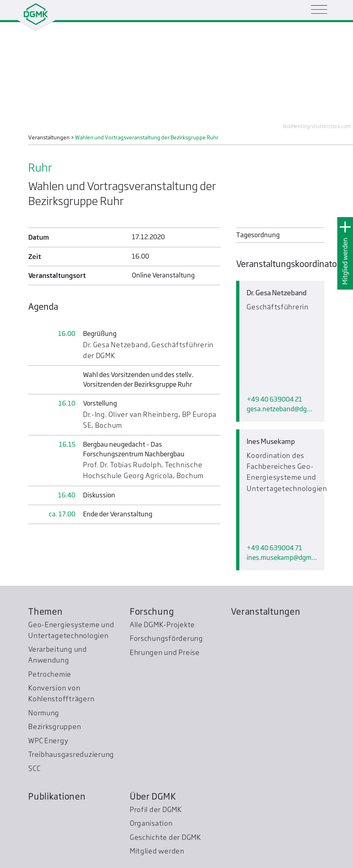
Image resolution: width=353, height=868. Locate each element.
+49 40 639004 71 (274, 463)
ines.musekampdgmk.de (282, 473)
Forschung (152, 565)
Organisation (151, 777)
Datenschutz (330, 860)
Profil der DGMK (156, 763)
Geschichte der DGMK (165, 791)
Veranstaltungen (266, 565)
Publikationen (57, 750)
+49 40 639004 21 (274, 357)
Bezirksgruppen (55, 681)
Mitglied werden (345, 261)
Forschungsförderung (166, 592)
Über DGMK (153, 750)
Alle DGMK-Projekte (162, 578)
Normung (44, 666)
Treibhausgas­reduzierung (71, 708)
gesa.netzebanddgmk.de (282, 367)
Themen (45, 565)
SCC (34, 722)
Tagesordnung (258, 235)
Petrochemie (50, 628)
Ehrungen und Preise (165, 606)
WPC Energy (48, 694)
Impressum (297, 860)
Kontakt (269, 860)
